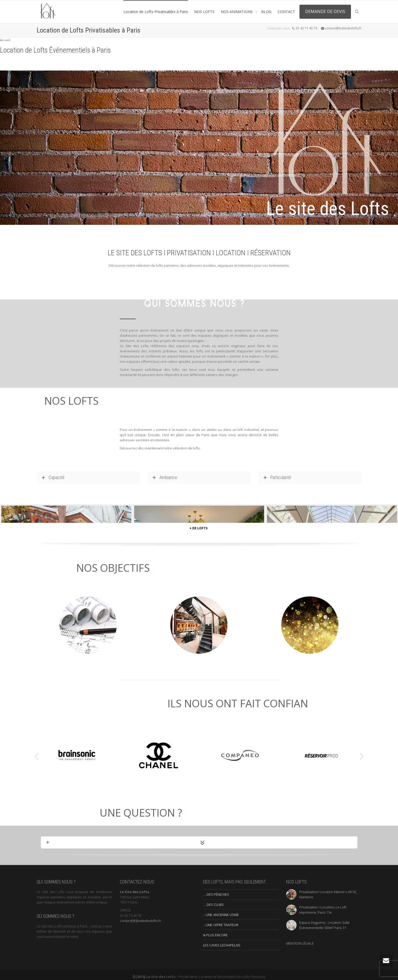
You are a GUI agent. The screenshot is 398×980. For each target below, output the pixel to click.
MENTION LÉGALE (300, 939)
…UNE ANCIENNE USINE (221, 910)
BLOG (266, 12)
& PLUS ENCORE (215, 930)
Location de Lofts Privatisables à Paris (156, 12)
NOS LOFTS (204, 12)
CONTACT (286, 12)
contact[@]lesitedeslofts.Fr (140, 916)
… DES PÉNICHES (216, 890)
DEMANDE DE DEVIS (325, 11)
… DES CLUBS (213, 900)
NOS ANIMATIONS (237, 12)
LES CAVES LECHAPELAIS (222, 940)
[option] (77, 751)
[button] (37, 752)
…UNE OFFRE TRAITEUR (221, 920)
